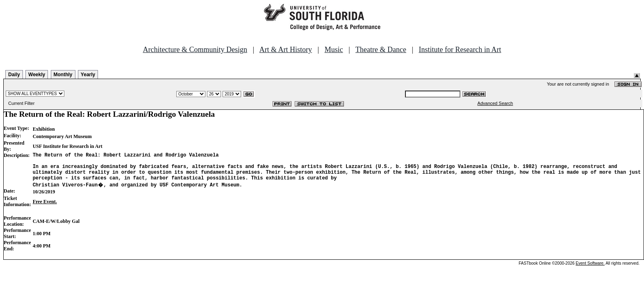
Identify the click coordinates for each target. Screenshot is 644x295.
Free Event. (45, 208)
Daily (14, 75)
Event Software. (590, 269)
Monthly (63, 75)
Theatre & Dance (381, 50)
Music (334, 50)
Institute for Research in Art (460, 50)
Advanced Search (495, 103)
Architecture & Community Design (195, 50)
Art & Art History (286, 50)
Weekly (37, 75)
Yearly (88, 75)
